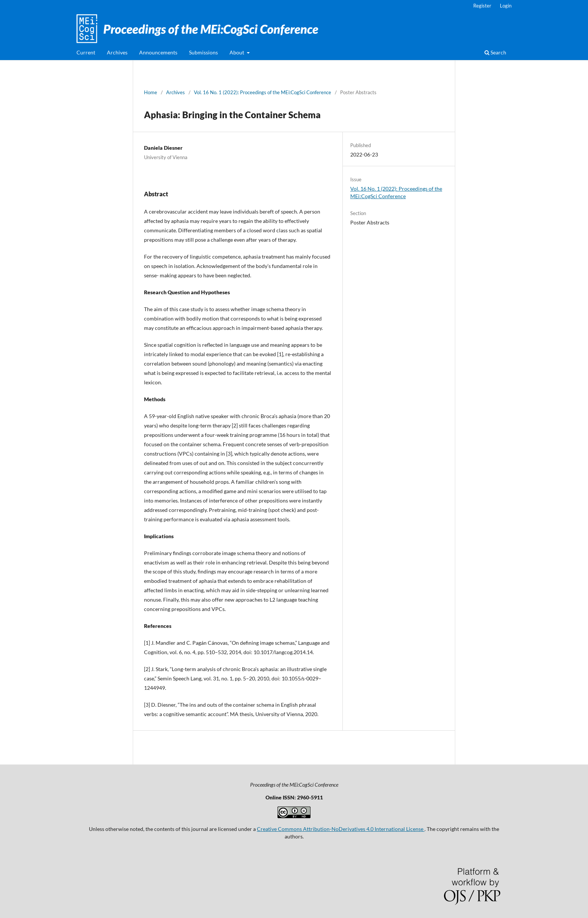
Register (482, 6)
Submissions (203, 52)
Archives (117, 52)
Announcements (158, 52)
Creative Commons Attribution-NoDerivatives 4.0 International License (341, 829)
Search (495, 52)
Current (86, 52)
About (237, 52)
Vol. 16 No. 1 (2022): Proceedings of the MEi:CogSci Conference (262, 92)
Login (506, 6)
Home (151, 92)
